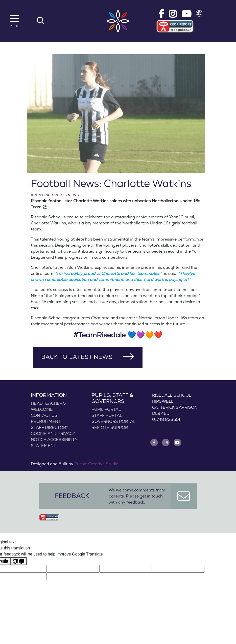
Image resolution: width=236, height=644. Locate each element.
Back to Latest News (77, 357)
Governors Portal (113, 422)
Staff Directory (50, 428)
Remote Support (111, 428)
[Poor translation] (18, 561)
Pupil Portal (106, 409)
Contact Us (44, 416)
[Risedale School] (118, 21)
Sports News (65, 195)
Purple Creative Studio (96, 464)
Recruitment (46, 422)
